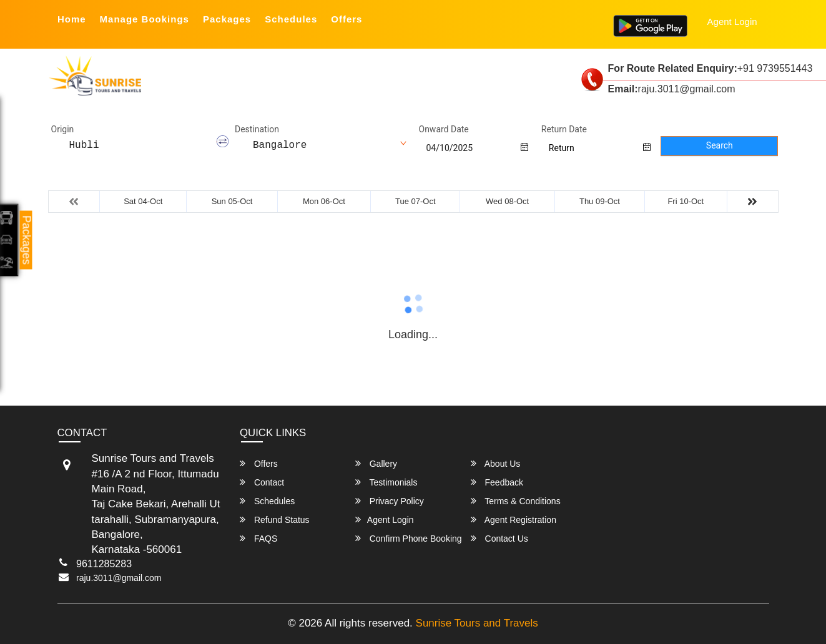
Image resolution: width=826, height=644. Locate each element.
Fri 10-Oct (686, 201)
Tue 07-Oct (415, 201)
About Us (496, 463)
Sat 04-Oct (143, 201)
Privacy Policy (390, 501)
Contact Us (499, 538)
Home (72, 19)
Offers (347, 19)
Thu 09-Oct (600, 201)
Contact (262, 482)
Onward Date (444, 129)
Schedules (291, 19)
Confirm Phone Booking (409, 538)
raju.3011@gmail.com (119, 578)
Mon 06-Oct (324, 201)
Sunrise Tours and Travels (477, 623)
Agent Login (732, 22)
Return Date (564, 129)
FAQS (258, 538)
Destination (257, 129)
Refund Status (275, 520)
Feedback (497, 482)
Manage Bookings (145, 19)
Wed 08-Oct (507, 201)
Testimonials (386, 482)
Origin (63, 129)
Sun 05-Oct (232, 201)
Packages (227, 19)
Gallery (376, 463)
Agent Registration (514, 520)
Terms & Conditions (516, 501)
